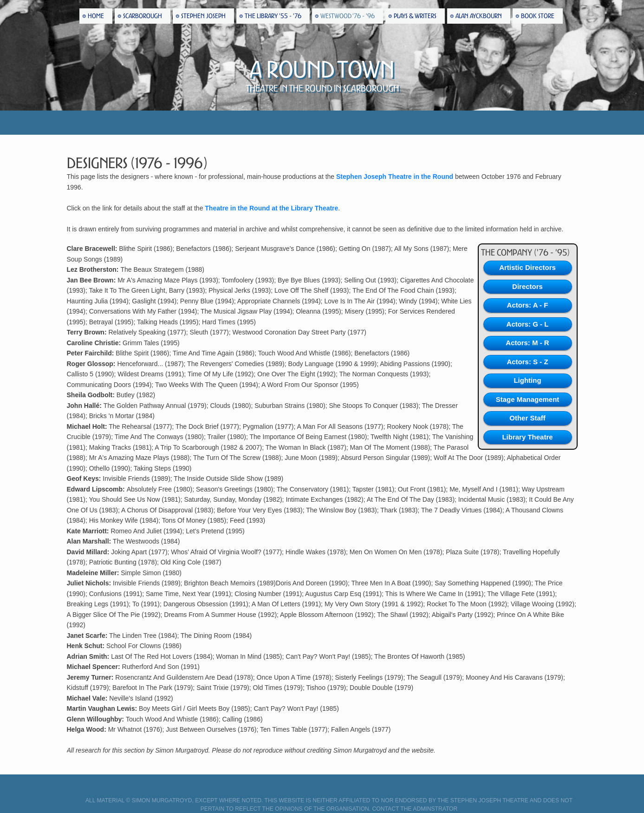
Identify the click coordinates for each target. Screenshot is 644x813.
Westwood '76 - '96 (348, 16)
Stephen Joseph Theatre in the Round (395, 177)
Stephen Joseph (203, 16)
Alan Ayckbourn (479, 16)
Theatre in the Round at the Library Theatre (271, 208)
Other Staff (527, 418)
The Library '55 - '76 (273, 16)
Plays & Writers (415, 16)
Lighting (527, 380)
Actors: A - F (528, 305)
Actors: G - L (528, 324)
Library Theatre (527, 437)
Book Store (538, 16)
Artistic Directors (527, 267)
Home (96, 16)
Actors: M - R (527, 343)
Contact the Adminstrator (415, 809)
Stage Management (528, 399)
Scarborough (143, 16)
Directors (527, 286)
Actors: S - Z (527, 362)
